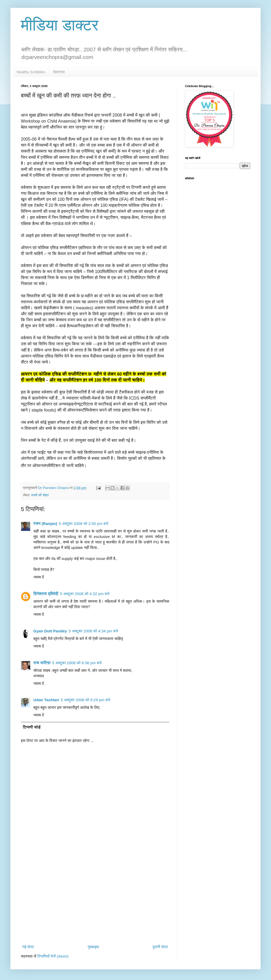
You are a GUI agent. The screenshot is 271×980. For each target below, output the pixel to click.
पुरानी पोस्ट (160, 947)
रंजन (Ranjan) (45, 524)
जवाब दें (39, 577)
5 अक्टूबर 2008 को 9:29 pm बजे (85, 700)
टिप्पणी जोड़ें (32, 727)
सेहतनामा (59, 72)
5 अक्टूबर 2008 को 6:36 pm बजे (77, 663)
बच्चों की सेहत (40, 495)
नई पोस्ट (28, 947)
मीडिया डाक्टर (60, 25)
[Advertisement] (95, 900)
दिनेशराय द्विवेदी (46, 594)
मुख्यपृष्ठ (93, 947)
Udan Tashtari (46, 700)
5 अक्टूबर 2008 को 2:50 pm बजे (84, 524)
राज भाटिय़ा (42, 663)
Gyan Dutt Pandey (50, 631)
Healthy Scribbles (31, 72)
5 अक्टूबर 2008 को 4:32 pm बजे (85, 594)
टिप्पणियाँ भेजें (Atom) (53, 956)
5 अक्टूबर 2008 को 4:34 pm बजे (93, 631)
